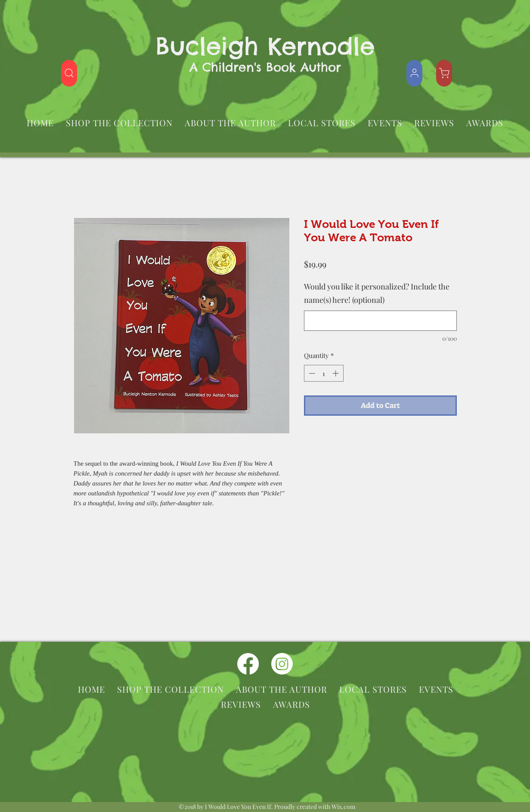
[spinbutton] (324, 373)
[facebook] (248, 664)
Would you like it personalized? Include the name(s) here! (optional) (377, 293)
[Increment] (336, 373)
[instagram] (282, 664)
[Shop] (69, 73)
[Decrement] (311, 373)
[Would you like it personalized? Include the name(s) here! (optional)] (380, 321)
